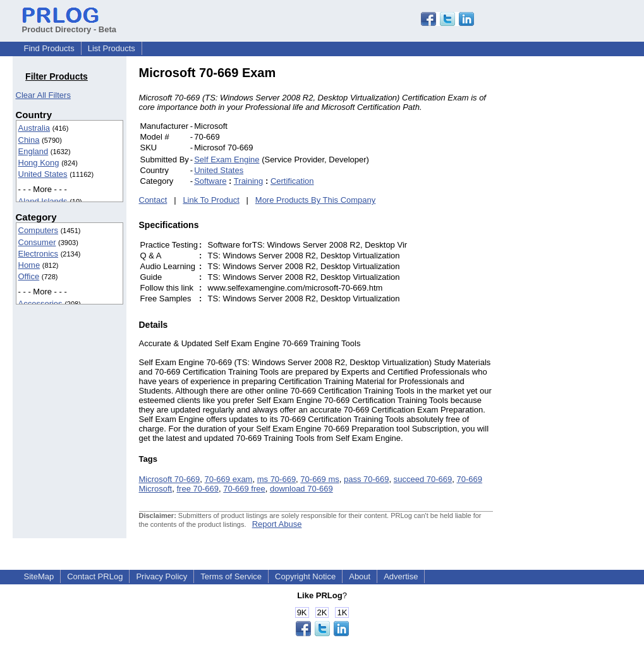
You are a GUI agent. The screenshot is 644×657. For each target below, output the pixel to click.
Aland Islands (43, 201)
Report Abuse (277, 524)
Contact (153, 200)
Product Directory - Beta (70, 25)
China (29, 140)
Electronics (39, 254)
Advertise (401, 576)
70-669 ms (319, 479)
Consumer (37, 242)
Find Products (49, 48)
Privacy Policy (161, 576)
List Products (112, 48)
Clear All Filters (43, 95)
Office (29, 276)
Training (248, 181)
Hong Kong (39, 163)
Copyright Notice (305, 576)
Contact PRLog (95, 576)
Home (29, 265)
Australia (34, 128)
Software (210, 181)
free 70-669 (197, 489)
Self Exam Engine (227, 160)
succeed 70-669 (423, 479)
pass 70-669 (367, 479)
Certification (292, 181)
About (360, 576)
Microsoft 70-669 (170, 479)
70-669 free (244, 489)
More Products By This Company (316, 200)
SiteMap (39, 576)
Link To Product (211, 200)
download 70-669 (301, 489)
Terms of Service (231, 576)
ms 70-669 (276, 479)
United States (43, 174)
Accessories (40, 304)
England (33, 151)
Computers (39, 230)
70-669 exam (229, 479)
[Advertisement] (578, 255)
